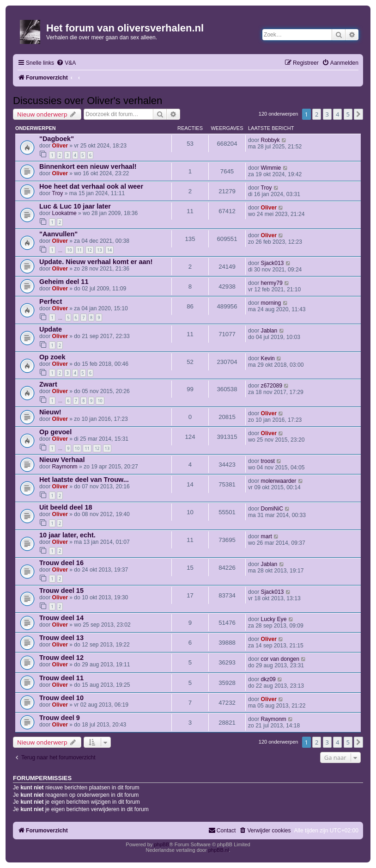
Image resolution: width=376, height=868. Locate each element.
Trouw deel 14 (61, 618)
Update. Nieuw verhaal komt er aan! (96, 262)
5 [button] (348, 114)
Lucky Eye (274, 619)
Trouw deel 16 (61, 563)
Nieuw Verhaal (62, 460)
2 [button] (317, 114)
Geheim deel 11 (64, 282)
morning (271, 303)
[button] (358, 114)
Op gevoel (55, 432)
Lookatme (64, 213)
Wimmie (271, 168)
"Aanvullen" (58, 234)
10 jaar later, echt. (67, 535)
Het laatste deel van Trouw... (84, 480)
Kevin (268, 358)
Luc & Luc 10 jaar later (75, 206)
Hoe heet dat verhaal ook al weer (91, 186)
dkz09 (268, 679)
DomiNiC (272, 509)
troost (268, 461)
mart (267, 536)
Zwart (48, 384)
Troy (58, 193)
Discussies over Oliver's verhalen (88, 101)
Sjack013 (273, 263)
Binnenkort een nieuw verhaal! (88, 166)
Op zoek (52, 357)
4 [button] (337, 114)
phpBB (161, 844)
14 (109, 250)
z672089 (272, 386)
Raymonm (65, 467)
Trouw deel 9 (60, 718)
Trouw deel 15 (61, 591)
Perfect (51, 302)
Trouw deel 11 (61, 678)
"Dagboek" (57, 139)
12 (90, 250)
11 (79, 250)
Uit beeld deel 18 (66, 507)
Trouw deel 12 (61, 658)
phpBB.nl (219, 850)
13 (99, 250)
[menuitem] (66, 63)
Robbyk (270, 140)
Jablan (269, 331)
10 (69, 250)
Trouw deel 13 (61, 638)
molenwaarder (279, 481)
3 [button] (327, 114)
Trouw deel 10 (61, 698)
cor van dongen (280, 659)
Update (51, 329)
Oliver (60, 146)
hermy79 (272, 283)
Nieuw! (50, 412)
